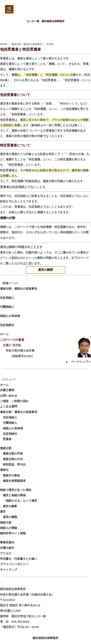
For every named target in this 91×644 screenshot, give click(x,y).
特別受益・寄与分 (13, 465)
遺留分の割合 (10, 475)
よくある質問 (9, 406)
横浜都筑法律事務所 (45, 638)
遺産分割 (6, 448)
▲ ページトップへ (78, 362)
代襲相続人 (7, 307)
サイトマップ (9, 570)
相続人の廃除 (9, 528)
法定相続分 (7, 325)
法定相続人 (7, 298)
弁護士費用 (7, 390)
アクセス (6, 553)
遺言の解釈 (52, 270)
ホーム (4, 334)
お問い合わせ (9, 396)
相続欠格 (6, 523)
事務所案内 (7, 542)
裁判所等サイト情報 (13, 533)
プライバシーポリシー (14, 564)
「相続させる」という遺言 (19, 501)
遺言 (3, 512)
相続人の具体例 (10, 316)
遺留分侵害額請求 (13, 481)
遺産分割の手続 (11, 454)
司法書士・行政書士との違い (19, 559)
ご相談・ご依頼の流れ (14, 401)
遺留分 (4, 470)
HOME (4, 44)
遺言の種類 (9, 517)
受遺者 (6, 439)
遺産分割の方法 (11, 459)
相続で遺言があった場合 (16, 490)
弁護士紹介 (7, 548)
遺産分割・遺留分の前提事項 (27, 44)
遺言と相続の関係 (13, 495)
